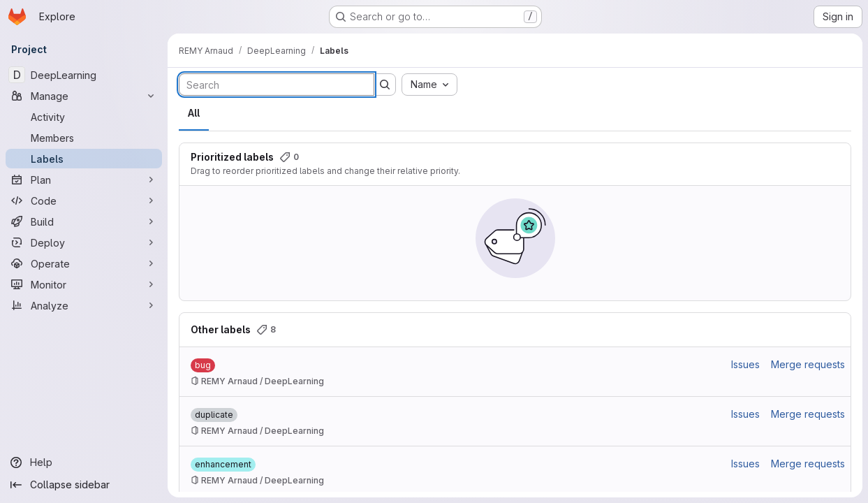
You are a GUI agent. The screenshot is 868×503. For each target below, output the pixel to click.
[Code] (84, 201)
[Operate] (84, 263)
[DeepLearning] (84, 75)
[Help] (84, 462)
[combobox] (429, 85)
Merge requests (808, 364)
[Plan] (84, 180)
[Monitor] (84, 284)
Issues (745, 364)
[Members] (84, 138)
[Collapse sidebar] (84, 485)
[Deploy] (84, 242)
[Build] (84, 221)
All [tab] (194, 113)
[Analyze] (84, 305)
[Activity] (84, 117)
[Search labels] (277, 85)
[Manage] (84, 96)
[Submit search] (385, 85)
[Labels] (84, 159)
